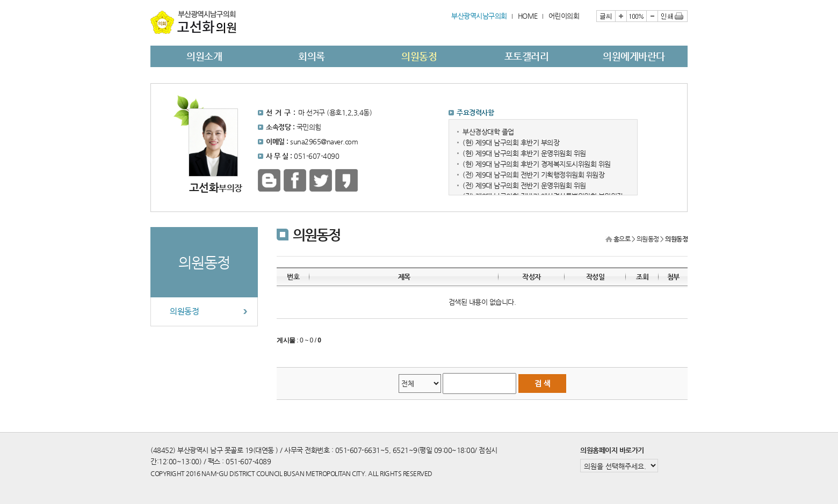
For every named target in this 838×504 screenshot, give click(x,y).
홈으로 (622, 239)
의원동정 (419, 56)
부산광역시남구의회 (479, 16)
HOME (528, 16)
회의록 (312, 56)
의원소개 (204, 56)
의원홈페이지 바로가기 (612, 450)
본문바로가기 (151, 0)
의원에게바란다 (634, 56)
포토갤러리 (527, 56)
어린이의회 (564, 16)
